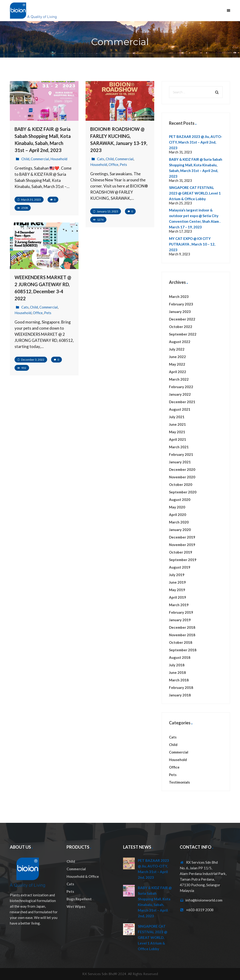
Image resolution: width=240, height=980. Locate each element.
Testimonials (179, 782)
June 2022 (177, 357)
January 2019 (180, 620)
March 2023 (179, 297)
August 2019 (180, 567)
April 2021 (178, 439)
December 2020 (182, 469)
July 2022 (177, 349)
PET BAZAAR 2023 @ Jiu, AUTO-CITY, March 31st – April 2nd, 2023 (196, 142)
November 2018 (182, 635)
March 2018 (179, 680)
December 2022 (182, 319)
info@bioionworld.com (204, 900)
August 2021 (180, 409)
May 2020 (177, 507)
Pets (123, 164)
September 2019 (183, 560)
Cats (101, 159)
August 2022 (180, 342)
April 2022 (178, 372)
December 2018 (182, 627)
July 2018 (177, 665)
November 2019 (182, 545)
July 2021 (177, 417)
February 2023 (181, 304)
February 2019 (181, 612)
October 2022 (181, 327)
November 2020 (182, 477)
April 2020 (178, 515)
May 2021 (177, 432)
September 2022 (183, 334)
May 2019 (177, 590)
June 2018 (177, 672)
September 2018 (183, 650)
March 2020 (179, 522)
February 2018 (181, 687)
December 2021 (182, 402)
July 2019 (177, 575)
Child (25, 159)
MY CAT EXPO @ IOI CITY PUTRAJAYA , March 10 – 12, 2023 (192, 244)
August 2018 (180, 657)
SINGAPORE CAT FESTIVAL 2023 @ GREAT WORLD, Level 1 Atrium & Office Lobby (195, 193)
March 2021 (179, 447)
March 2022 (179, 379)
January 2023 (180, 312)
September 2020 (183, 492)
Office (113, 164)
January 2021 (180, 462)
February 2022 (181, 387)
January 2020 (180, 530)
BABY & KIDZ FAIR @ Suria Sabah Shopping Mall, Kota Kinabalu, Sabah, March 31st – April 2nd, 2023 (155, 902)
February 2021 (181, 454)
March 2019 (179, 605)
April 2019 (178, 597)
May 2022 (177, 364)
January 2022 (180, 394)
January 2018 (180, 695)
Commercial (40, 159)
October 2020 (181, 484)
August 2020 (180, 500)
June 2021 (177, 424)
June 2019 (177, 582)
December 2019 (182, 537)
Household (59, 159)
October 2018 (181, 642)
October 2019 (181, 552)
